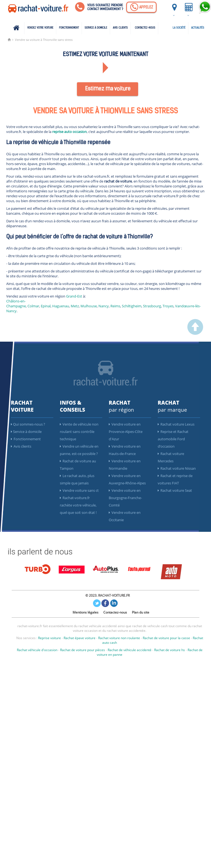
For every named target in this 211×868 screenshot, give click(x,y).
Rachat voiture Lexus (176, 424)
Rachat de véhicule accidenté (130, 650)
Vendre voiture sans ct (79, 490)
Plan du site (141, 612)
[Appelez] (141, 7)
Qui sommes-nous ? (28, 424)
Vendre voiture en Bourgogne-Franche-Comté (125, 498)
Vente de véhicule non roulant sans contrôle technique (79, 432)
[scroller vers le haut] (195, 333)
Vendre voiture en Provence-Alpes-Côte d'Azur (126, 432)
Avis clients (120, 28)
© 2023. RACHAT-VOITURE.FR (108, 595)
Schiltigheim (132, 306)
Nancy (104, 306)
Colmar (33, 306)
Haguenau (61, 306)
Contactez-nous (145, 28)
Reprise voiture (49, 638)
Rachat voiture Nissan (177, 468)
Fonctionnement (69, 28)
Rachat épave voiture (80, 638)
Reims (115, 306)
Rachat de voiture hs (170, 650)
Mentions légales (86, 612)
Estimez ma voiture (108, 89)
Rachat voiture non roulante (119, 638)
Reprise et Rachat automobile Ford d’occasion (173, 439)
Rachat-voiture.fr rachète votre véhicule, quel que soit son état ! (78, 505)
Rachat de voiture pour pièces (83, 650)
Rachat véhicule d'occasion (37, 650)
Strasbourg (152, 306)
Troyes (168, 306)
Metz (75, 306)
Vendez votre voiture (40, 28)
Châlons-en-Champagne (16, 304)
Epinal (46, 306)
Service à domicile (96, 28)
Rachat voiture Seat (175, 490)
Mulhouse (89, 306)
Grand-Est (74, 296)
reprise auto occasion (69, 132)
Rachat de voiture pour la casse (166, 638)
